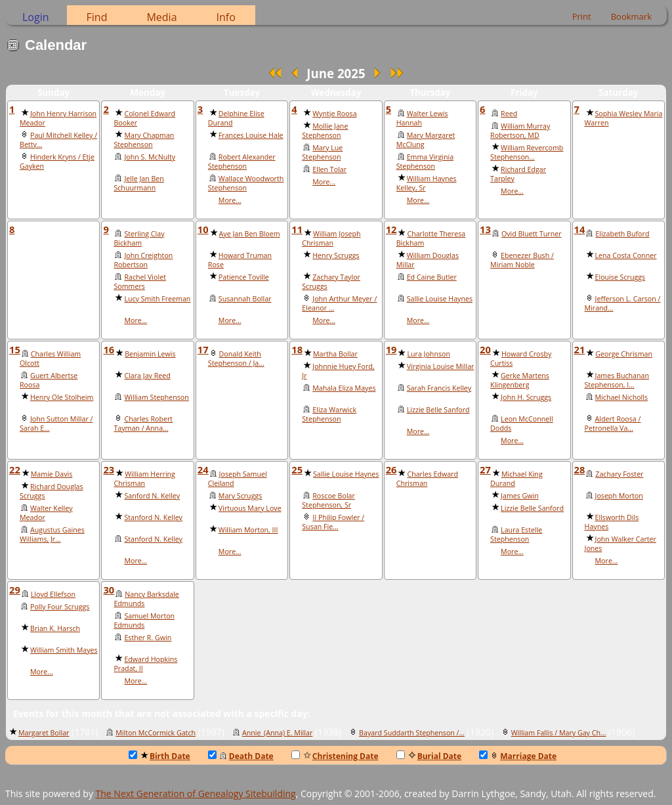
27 (485, 469)
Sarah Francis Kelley (439, 388)
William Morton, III (248, 530)
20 (485, 349)
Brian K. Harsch (55, 628)
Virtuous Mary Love (250, 508)
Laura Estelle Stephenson (516, 534)
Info (226, 17)
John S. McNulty (150, 157)
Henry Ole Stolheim (62, 397)
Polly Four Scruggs (60, 607)
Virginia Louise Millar (441, 366)
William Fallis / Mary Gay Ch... (559, 733)
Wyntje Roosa (334, 114)
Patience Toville (244, 277)
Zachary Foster (619, 474)
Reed (509, 114)
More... (230, 200)
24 (203, 469)
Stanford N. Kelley (153, 517)
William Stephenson (156, 397)
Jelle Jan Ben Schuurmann (138, 183)
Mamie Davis (52, 474)
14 (580, 229)
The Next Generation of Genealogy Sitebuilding (196, 794)
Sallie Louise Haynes (440, 299)
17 (203, 349)
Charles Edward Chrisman (427, 479)
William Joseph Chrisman (331, 238)
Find (97, 17)
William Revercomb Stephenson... (527, 152)
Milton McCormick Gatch (156, 733)
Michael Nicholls (622, 397)
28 (580, 469)
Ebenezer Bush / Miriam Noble (522, 260)
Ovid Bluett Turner (532, 234)
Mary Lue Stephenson (322, 152)
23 (109, 469)
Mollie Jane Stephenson (325, 131)
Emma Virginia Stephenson (425, 162)
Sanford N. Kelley (152, 496)
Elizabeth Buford (622, 234)
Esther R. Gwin (148, 638)
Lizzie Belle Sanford (438, 410)
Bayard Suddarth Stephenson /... (412, 733)
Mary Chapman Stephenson (144, 140)
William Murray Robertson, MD (520, 131)
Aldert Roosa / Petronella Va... (613, 424)
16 (109, 349)
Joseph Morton (619, 496)
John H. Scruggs (526, 397)
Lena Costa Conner (626, 255)
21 (580, 349)
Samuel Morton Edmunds (144, 620)
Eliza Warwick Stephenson (329, 414)
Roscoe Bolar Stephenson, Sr (328, 500)
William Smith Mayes (64, 650)
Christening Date (335, 756)
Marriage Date (518, 756)
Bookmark (631, 16)
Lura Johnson (429, 354)
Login (36, 17)
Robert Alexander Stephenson (242, 162)
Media (161, 17)
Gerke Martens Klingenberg (520, 380)
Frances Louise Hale (251, 135)
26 (391, 469)
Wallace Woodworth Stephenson (246, 183)
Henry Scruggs (336, 255)
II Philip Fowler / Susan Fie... (333, 522)
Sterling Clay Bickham (139, 238)
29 (15, 590)
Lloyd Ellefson (53, 594)
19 (391, 349)
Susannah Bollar (245, 299)
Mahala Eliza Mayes (344, 388)
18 (297, 349)
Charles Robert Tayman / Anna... (143, 424)
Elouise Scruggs (620, 277)
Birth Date (159, 756)
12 (391, 229)
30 (109, 590)
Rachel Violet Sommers (140, 282)
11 (297, 229)
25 (297, 469)
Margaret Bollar (44, 733)
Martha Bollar (335, 354)
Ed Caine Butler (432, 277)
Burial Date (429, 756)
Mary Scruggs (240, 496)
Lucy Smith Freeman (157, 299)
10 (203, 229)
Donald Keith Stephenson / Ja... (236, 359)
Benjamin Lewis (150, 354)
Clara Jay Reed (147, 376)
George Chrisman (624, 354)
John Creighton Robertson (143, 260)
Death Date (241, 756)
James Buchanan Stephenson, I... (617, 380)
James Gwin (520, 496)
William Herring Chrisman (144, 479)
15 (15, 349)
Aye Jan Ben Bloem (250, 234)
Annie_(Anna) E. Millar (277, 733)
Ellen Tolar (329, 169)
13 (485, 229)
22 (15, 469)
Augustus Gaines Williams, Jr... (52, 534)
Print (582, 16)
